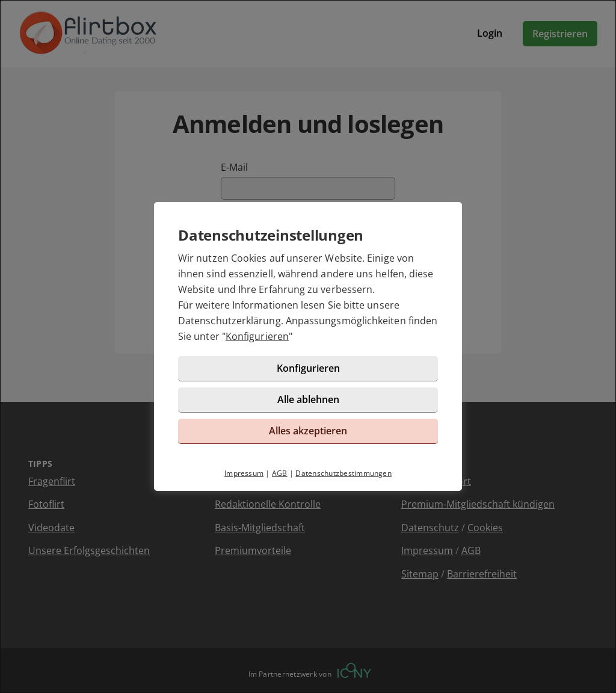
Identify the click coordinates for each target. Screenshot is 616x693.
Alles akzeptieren (308, 431)
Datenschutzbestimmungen (343, 473)
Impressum (244, 473)
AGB (280, 473)
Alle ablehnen (308, 399)
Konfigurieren (257, 336)
